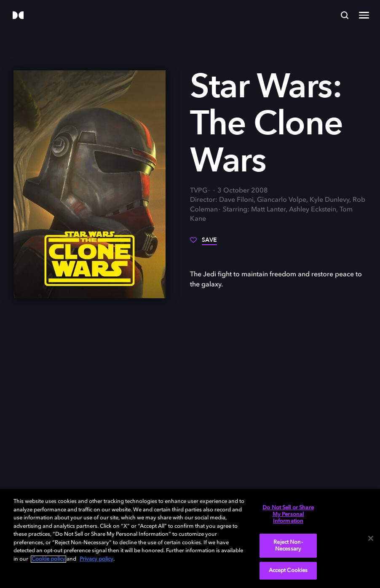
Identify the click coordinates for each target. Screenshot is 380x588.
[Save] (203, 243)
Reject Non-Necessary (288, 546)
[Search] (345, 15)
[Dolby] (18, 16)
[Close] (371, 538)
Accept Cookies (288, 571)
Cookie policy (48, 559)
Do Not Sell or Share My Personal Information (288, 514)
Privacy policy (96, 559)
